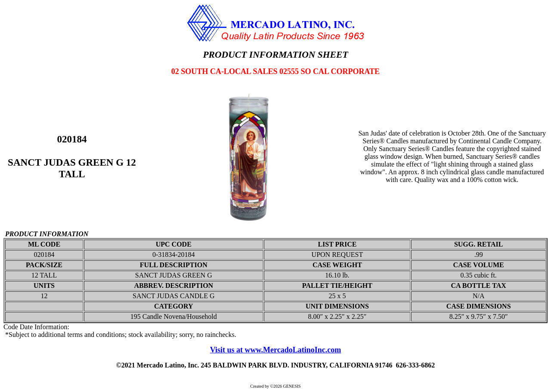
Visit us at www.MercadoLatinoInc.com (276, 350)
